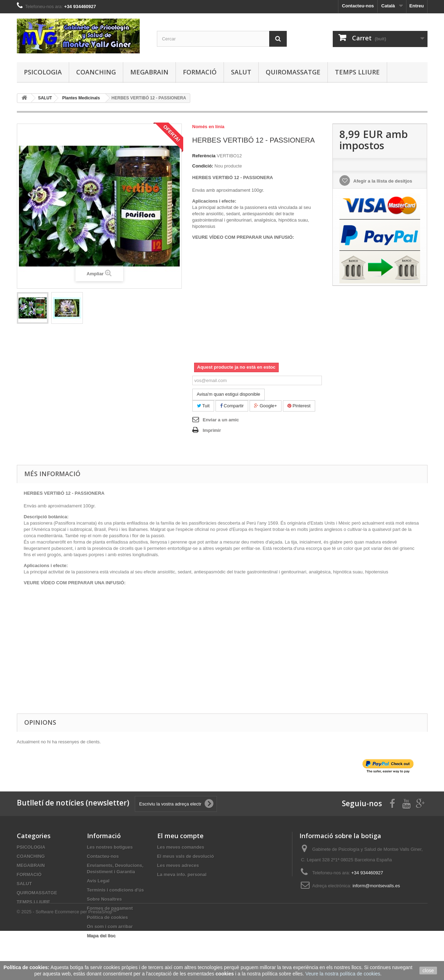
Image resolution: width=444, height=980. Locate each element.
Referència (204, 156)
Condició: (203, 166)
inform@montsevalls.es (376, 886)
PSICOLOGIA (43, 72)
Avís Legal (98, 881)
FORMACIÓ (200, 72)
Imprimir (212, 430)
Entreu (416, 6)
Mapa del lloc (101, 936)
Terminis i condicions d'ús (116, 890)
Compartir (232, 406)
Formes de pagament (110, 908)
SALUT (241, 72)
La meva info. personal (182, 874)
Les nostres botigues (110, 847)
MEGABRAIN (149, 72)
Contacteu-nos (358, 6)
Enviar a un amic (221, 420)
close (428, 971)
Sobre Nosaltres (105, 899)
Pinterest (299, 406)
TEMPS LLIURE (357, 72)
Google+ (266, 406)
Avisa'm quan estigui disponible (229, 394)
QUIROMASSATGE (293, 72)
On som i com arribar (110, 926)
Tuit (203, 406)
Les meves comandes (181, 847)
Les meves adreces (178, 865)
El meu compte (180, 836)
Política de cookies (108, 917)
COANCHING (96, 72)
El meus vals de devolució (186, 856)
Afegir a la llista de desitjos (382, 181)
